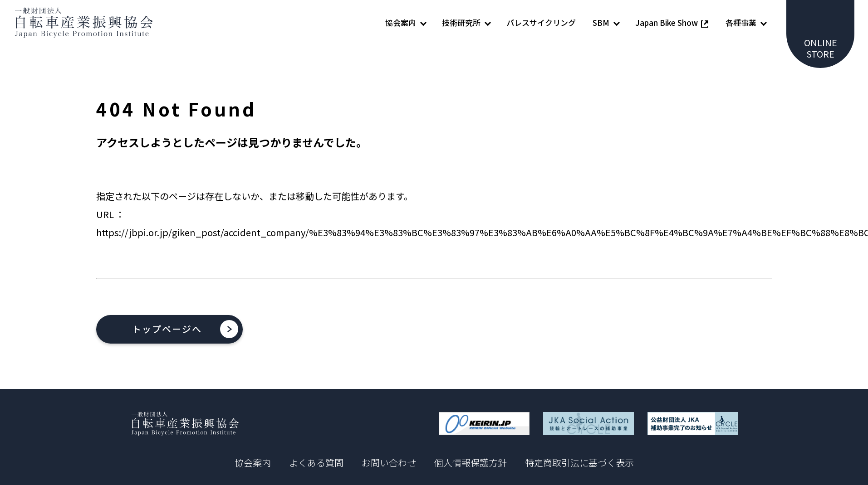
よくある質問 (316, 463)
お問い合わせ (389, 463)
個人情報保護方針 (471, 463)
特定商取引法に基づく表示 (579, 463)
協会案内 (253, 463)
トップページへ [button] (167, 329)
